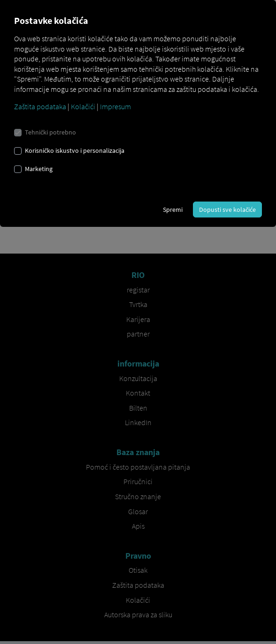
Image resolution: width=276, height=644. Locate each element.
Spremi (173, 210)
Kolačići (83, 106)
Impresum (115, 106)
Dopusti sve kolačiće (227, 210)
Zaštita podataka (40, 106)
